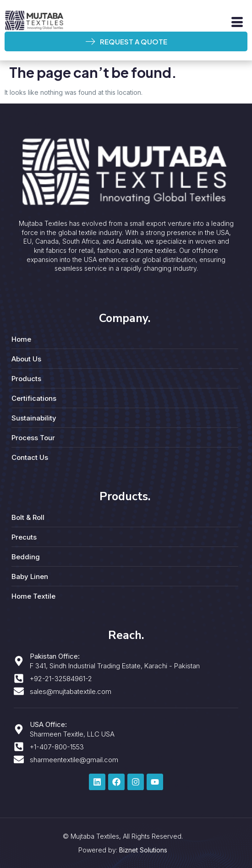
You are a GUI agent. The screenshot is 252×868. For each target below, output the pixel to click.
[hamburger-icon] (237, 22)
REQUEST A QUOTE (126, 41)
